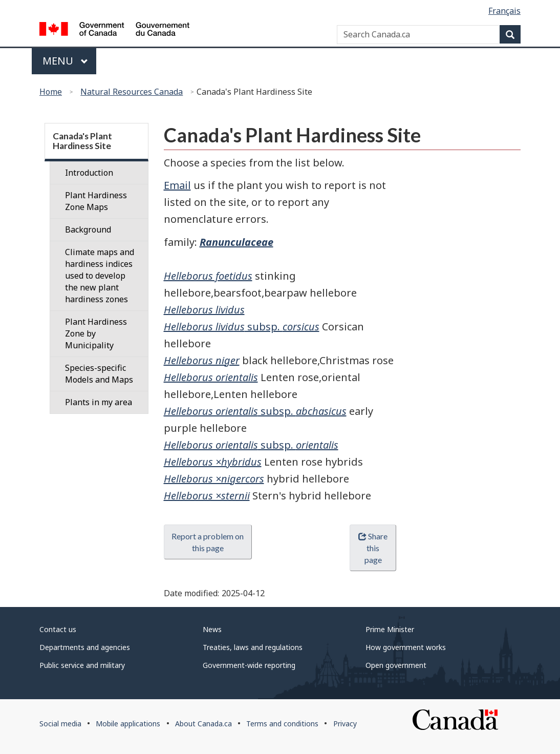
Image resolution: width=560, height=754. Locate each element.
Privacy (345, 724)
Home (51, 92)
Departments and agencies (85, 647)
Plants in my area (99, 402)
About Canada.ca (203, 724)
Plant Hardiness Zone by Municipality (96, 333)
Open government (396, 665)
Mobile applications (128, 724)
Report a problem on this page (208, 542)
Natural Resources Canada (132, 92)
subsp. (242, 327)
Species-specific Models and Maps (99, 374)
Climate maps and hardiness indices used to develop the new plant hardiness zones (100, 276)
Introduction (89, 173)
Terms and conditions (282, 724)
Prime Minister (390, 629)
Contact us (58, 629)
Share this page (373, 548)
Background (88, 229)
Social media (60, 724)
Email (177, 185)
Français (504, 11)
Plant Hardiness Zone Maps (96, 201)
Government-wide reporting (249, 665)
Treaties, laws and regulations (253, 647)
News (212, 629)
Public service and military (82, 665)
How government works (406, 647)
